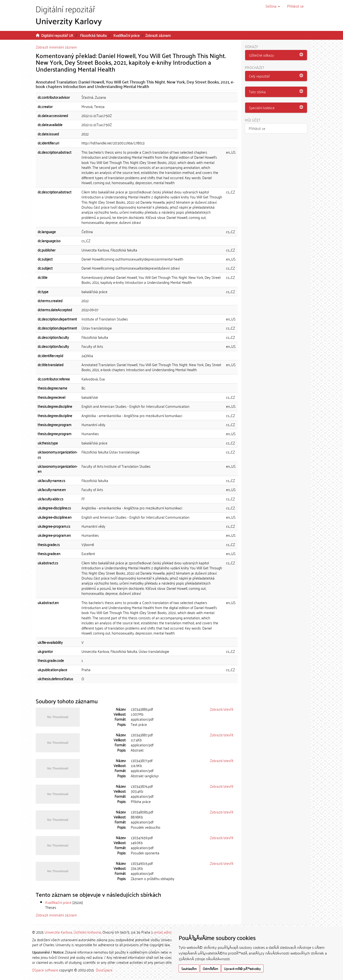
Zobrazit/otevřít (222, 709)
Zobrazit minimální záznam (56, 47)
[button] (273, 6)
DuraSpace (104, 970)
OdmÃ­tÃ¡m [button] (210, 968)
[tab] (276, 55)
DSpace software (45, 970)
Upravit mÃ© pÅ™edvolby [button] (242, 968)
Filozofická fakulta (93, 35)
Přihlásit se (257, 128)
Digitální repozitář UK (57, 35)
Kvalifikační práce (126, 35)
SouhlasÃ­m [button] (189, 968)
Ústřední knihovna (87, 932)
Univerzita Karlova (58, 932)
